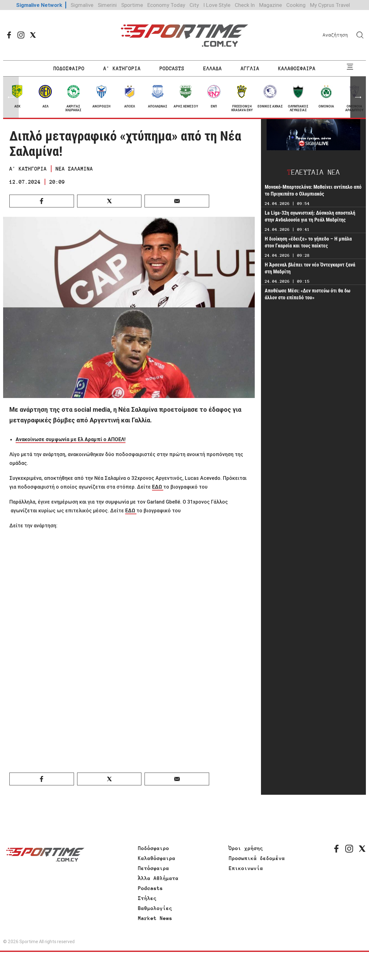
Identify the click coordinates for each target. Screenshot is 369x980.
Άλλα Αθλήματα (158, 878)
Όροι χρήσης (246, 848)
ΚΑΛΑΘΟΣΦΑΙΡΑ (297, 68)
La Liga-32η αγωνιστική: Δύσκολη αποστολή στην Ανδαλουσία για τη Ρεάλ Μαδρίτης (310, 216)
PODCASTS (172, 68)
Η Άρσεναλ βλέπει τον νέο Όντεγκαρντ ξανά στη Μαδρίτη (310, 268)
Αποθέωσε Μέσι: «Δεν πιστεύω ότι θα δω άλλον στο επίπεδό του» (307, 294)
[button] (358, 97)
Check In (245, 5)
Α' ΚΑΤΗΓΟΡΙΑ (122, 68)
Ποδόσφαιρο (154, 848)
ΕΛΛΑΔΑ (213, 68)
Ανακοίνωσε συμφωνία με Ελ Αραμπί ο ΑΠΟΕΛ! (71, 439)
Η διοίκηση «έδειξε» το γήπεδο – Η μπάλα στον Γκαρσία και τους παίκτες (308, 242)
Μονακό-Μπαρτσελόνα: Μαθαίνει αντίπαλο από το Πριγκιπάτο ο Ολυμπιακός (313, 190)
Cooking (296, 5)
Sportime (132, 5)
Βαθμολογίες (155, 908)
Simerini (107, 5)
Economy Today (166, 5)
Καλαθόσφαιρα (157, 858)
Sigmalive (82, 5)
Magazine (271, 5)
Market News (155, 918)
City (194, 5)
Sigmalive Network (39, 5)
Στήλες (147, 898)
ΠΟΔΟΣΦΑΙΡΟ (69, 68)
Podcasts (150, 888)
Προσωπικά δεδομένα (257, 858)
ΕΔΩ (158, 487)
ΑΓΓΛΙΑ (250, 68)
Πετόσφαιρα (154, 868)
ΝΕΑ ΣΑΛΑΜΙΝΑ (74, 169)
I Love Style (217, 5)
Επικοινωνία (246, 868)
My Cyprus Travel (330, 5)
